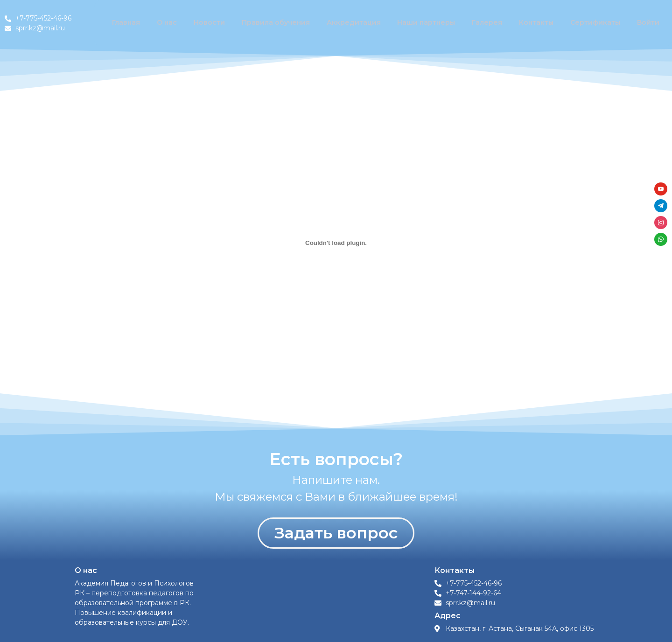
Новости (216, 23)
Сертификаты (597, 23)
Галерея (490, 23)
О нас (176, 23)
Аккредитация (359, 23)
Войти (649, 23)
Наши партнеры (430, 23)
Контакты (539, 23)
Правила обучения (281, 23)
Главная (136, 23)
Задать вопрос (336, 533)
